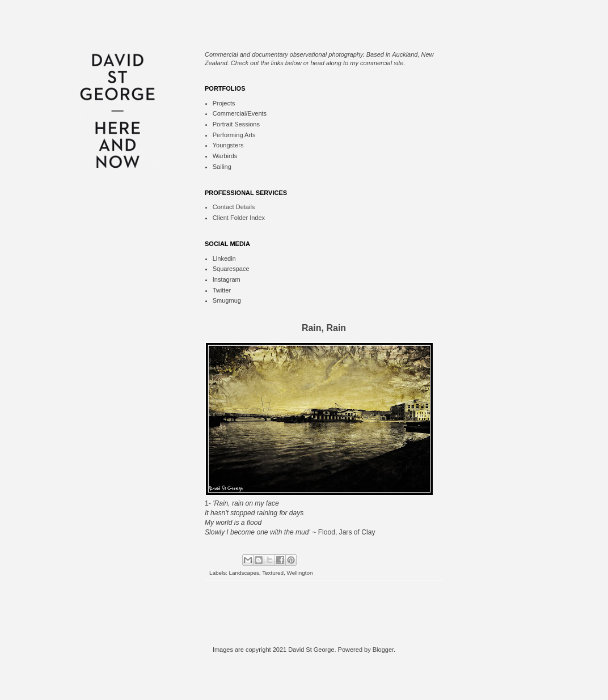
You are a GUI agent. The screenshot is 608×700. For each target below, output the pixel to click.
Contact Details (234, 207)
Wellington (300, 573)
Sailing (222, 167)
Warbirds (225, 156)
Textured (273, 573)
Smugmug (227, 300)
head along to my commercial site (357, 63)
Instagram (227, 279)
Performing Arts (234, 135)
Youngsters (228, 145)
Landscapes (244, 573)
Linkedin (224, 258)
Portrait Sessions (236, 124)
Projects (224, 103)
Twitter (222, 290)
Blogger (383, 650)
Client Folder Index (239, 218)
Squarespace (231, 269)
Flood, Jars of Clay (347, 532)
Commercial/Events (240, 113)
